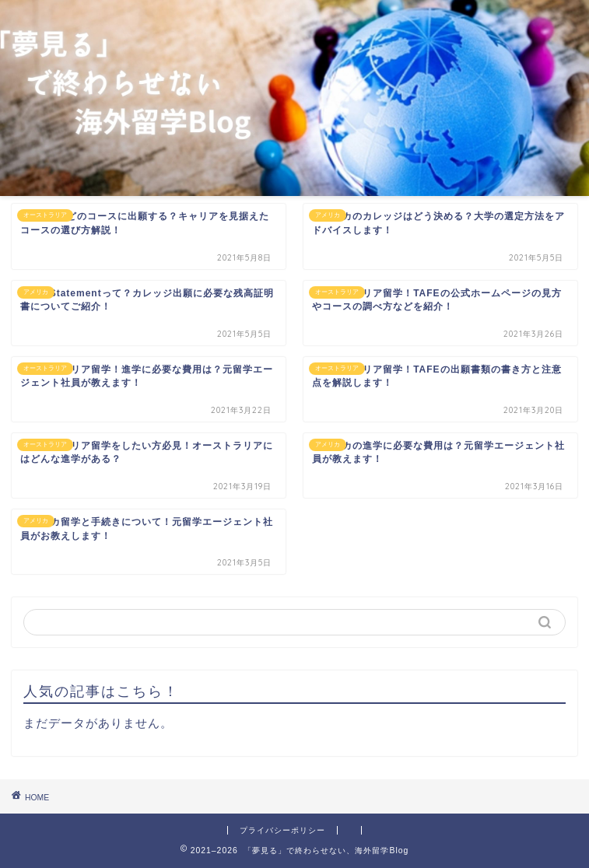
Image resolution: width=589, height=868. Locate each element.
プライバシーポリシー (282, 830)
